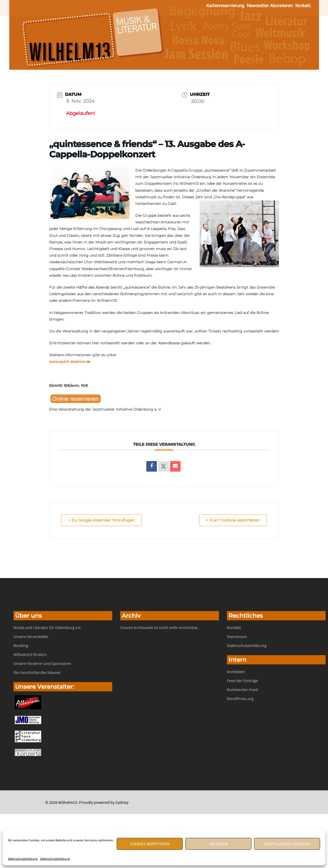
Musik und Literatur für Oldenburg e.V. (47, 628)
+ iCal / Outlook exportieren (232, 520)
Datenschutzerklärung (23, 859)
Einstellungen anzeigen (287, 844)
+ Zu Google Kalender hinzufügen (102, 520)
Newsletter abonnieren (270, 6)
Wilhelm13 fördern (30, 655)
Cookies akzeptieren (150, 844)
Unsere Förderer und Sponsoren (42, 664)
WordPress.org (240, 699)
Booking (21, 646)
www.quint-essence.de (70, 362)
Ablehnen (218, 844)
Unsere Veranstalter (31, 637)
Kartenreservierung (225, 6)
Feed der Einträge (242, 681)
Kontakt (303, 6)
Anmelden (236, 672)
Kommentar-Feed (242, 690)
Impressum (237, 637)
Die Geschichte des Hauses (37, 673)
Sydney (122, 803)
